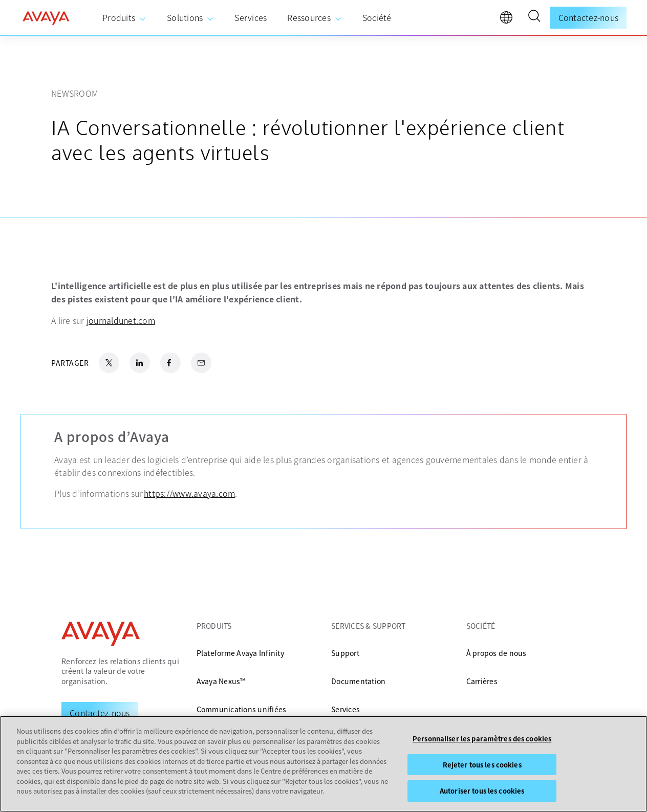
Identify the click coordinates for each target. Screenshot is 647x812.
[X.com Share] (109, 363)
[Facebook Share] (170, 363)
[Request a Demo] (100, 713)
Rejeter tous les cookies (482, 765)
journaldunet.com (121, 320)
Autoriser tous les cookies (482, 791)
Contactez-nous (589, 17)
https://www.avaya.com (189, 493)
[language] (509, 20)
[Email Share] (201, 363)
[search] (534, 17)
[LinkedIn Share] (140, 363)
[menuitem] (124, 18)
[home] (46, 18)
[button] (534, 17)
